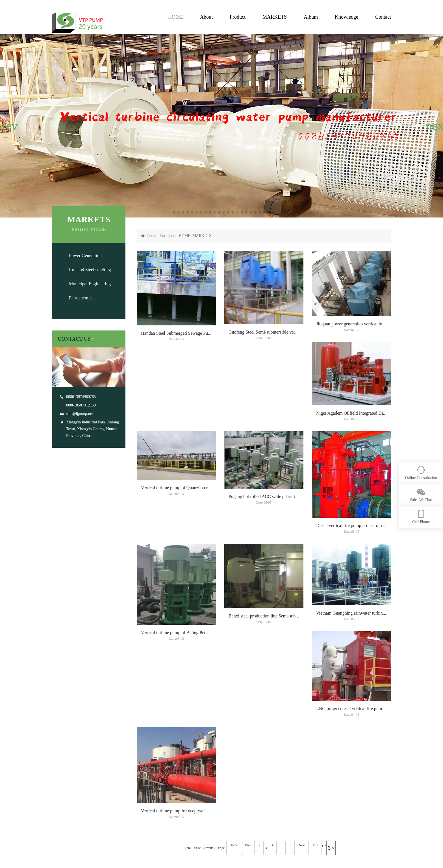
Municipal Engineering (90, 284)
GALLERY (181, 781)
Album (311, 17)
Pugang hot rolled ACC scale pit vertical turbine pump (365, 459)
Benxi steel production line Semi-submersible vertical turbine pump (377, 572)
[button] (7, 126)
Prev (248, 719)
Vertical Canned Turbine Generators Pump (190, 817)
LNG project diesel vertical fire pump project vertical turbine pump (289, 685)
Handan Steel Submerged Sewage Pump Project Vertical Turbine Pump (205, 346)
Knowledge (347, 17)
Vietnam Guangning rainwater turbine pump (181, 685)
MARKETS (275, 17)
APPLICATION (146, 781)
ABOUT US (63, 781)
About (206, 17)
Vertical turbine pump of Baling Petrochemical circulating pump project (294, 572)
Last (316, 719)
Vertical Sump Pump (187, 804)
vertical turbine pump (188, 796)
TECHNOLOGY (226, 781)
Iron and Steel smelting (90, 270)
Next (302, 719)
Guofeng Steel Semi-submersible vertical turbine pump (278, 346)
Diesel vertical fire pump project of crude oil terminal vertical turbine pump (209, 572)
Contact (383, 17)
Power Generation (85, 255)
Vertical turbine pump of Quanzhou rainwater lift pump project (285, 459)
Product (238, 17)
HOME (176, 17)
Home (234, 719)
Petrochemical (82, 298)
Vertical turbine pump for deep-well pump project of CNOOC (372, 685)
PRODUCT (102, 781)
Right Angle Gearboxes (189, 829)
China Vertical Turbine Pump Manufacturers (268, 858)
